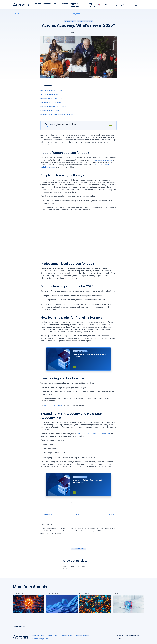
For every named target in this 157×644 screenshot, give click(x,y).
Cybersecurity (70, 21)
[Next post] (112, 514)
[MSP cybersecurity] (78, 549)
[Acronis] (86, 14)
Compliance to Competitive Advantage (93, 434)
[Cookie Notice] (67, 635)
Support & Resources (75, 5)
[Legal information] (38, 635)
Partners (64, 4)
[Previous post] (46, 514)
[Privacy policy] (53, 635)
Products (37, 4)
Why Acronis (92, 5)
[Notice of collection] (83, 635)
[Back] (16, 14)
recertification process (103, 160)
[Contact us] (126, 6)
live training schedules (53, 405)
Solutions (47, 4)
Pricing (56, 4)
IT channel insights (85, 21)
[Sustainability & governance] (41, 639)
